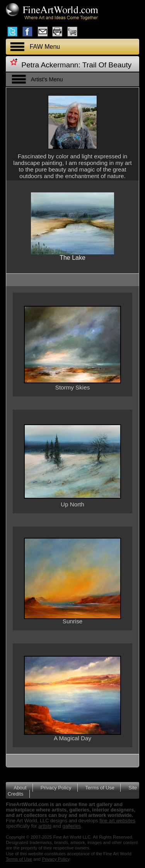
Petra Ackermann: (51, 65)
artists (45, 826)
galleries (72, 826)
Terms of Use (100, 788)
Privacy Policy (56, 788)
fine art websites (117, 821)
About (20, 788)
